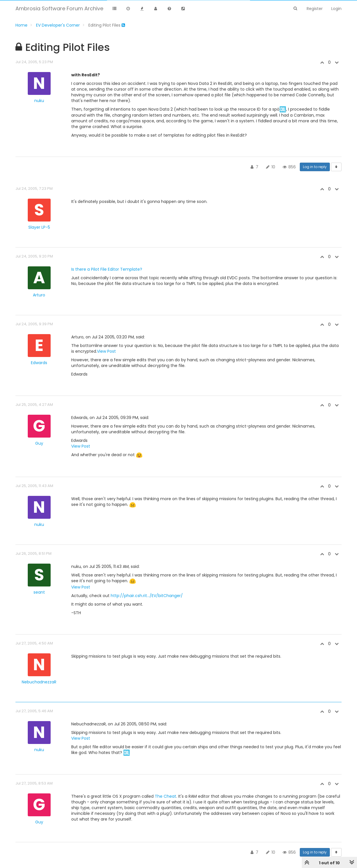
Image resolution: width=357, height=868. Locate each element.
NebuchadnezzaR (39, 682)
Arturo (39, 295)
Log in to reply (315, 167)
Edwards (39, 363)
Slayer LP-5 (39, 227)
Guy (39, 443)
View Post (106, 351)
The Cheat (165, 796)
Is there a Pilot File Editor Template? (107, 269)
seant (39, 592)
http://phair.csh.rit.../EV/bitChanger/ (147, 596)
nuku (39, 101)
